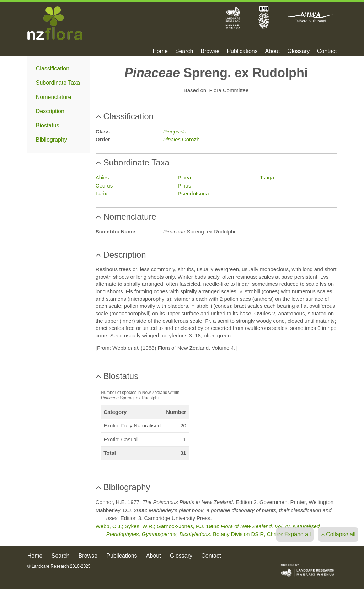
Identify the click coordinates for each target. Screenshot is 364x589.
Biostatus (48, 125)
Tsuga (267, 177)
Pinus (184, 186)
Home (160, 51)
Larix (101, 193)
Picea (184, 177)
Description (50, 111)
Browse (210, 51)
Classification (53, 69)
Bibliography (52, 140)
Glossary (298, 51)
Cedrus (104, 186)
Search (184, 51)
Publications (242, 51)
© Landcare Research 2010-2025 (59, 566)
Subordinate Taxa (58, 83)
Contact (327, 51)
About (273, 51)
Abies (102, 177)
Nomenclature (54, 97)
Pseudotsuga (193, 193)
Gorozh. (182, 139)
